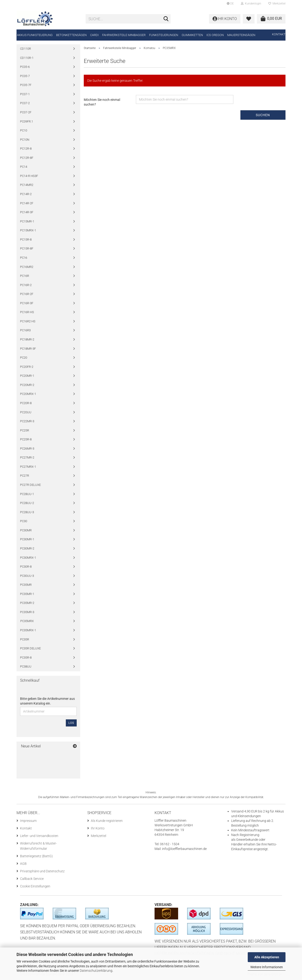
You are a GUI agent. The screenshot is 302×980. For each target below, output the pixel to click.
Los (71, 723)
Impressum (28, 821)
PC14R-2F (27, 203)
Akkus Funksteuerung (35, 35)
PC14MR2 (27, 185)
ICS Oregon (215, 35)
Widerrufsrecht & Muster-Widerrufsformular (38, 846)
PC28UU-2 (27, 503)
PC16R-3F (27, 303)
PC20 (24, 358)
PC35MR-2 (27, 603)
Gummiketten (192, 35)
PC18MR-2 (27, 339)
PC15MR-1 (27, 221)
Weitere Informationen (267, 967)
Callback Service (32, 879)
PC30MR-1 (27, 539)
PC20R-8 (26, 403)
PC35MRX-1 (28, 630)
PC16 (24, 258)
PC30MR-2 (27, 548)
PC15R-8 (26, 240)
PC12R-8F (27, 158)
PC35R (25, 639)
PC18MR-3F (28, 349)
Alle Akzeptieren (267, 957)
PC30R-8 (26, 567)
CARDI (94, 35)
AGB (23, 864)
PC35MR (26, 585)
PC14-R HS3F (29, 176)
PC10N (25, 140)
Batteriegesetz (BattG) (36, 856)
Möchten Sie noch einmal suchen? (102, 102)
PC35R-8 (26, 658)
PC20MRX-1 (28, 394)
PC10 (24, 130)
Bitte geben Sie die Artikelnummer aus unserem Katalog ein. (47, 701)
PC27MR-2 (27, 457)
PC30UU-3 (27, 576)
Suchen (263, 115)
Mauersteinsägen (241, 35)
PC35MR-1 (27, 594)
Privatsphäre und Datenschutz (42, 871)
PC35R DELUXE (30, 648)
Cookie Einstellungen (35, 886)
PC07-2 (25, 103)
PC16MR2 (27, 267)
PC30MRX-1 (28, 558)
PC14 (24, 167)
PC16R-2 (26, 285)
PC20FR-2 (27, 367)
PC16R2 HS (28, 321)
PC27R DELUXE (30, 485)
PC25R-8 (26, 439)
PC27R (25, 476)
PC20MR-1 (27, 376)
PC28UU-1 (27, 494)
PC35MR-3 (27, 612)
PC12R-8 (26, 149)
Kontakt (279, 34)
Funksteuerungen (164, 35)
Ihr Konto (98, 828)
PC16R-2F (27, 294)
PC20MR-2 (27, 385)
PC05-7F (26, 85)
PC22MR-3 (27, 421)
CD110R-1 (27, 58)
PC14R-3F (27, 212)
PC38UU (26, 666)
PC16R (25, 276)
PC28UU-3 (27, 512)
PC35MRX (27, 621)
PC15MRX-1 (28, 230)
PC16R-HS (27, 312)
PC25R (25, 430)
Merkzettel (277, 4)
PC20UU (26, 412)
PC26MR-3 (27, 449)
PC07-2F (26, 112)
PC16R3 (25, 330)
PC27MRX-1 (28, 467)
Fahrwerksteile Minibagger (124, 35)
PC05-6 (25, 67)
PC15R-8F (27, 248)
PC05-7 (25, 76)
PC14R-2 (26, 194)
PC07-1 (25, 94)
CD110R (25, 49)
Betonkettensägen (71, 35)
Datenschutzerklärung (96, 971)
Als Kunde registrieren (107, 821)
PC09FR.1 (27, 121)
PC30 (24, 521)
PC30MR (26, 530)
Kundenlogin (251, 4)
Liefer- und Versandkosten (39, 836)
